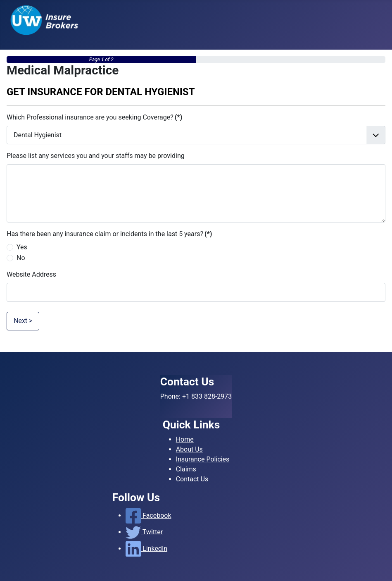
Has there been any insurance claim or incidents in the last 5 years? (109, 234)
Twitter (144, 532)
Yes (22, 247)
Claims (186, 469)
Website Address (31, 274)
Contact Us (192, 479)
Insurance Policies (203, 459)
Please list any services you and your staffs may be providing (96, 156)
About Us (189, 449)
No (21, 258)
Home (185, 439)
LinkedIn (146, 549)
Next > (23, 321)
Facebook (148, 515)
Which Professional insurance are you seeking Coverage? (94, 117)
